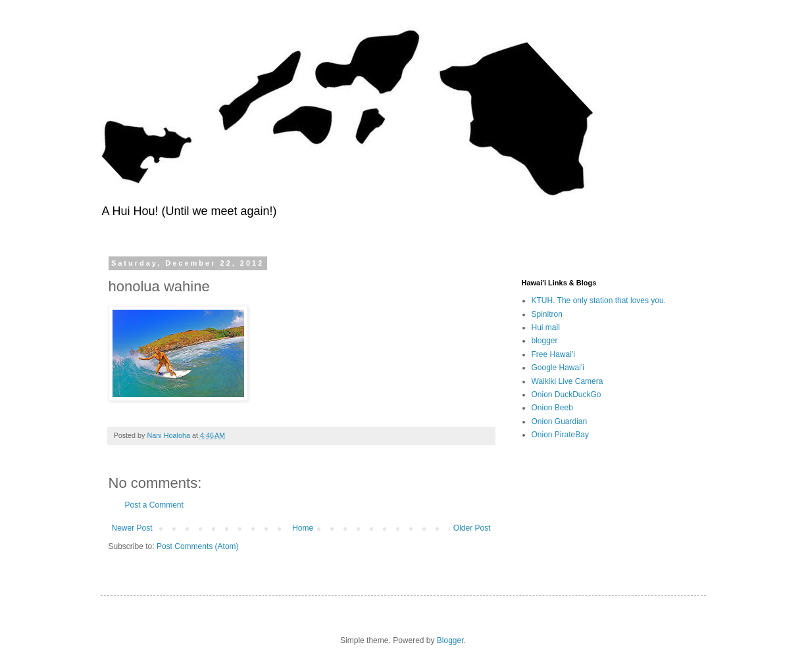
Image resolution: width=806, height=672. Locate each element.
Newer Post (132, 528)
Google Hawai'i (558, 368)
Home (303, 528)
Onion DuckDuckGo (567, 395)
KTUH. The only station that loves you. (599, 300)
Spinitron (547, 314)
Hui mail (546, 327)
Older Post (472, 528)
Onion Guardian (560, 421)
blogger (545, 341)
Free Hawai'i (553, 354)
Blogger (450, 640)
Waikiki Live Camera (567, 381)
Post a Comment (154, 505)
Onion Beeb (552, 408)
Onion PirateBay (560, 435)
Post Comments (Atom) (198, 546)
